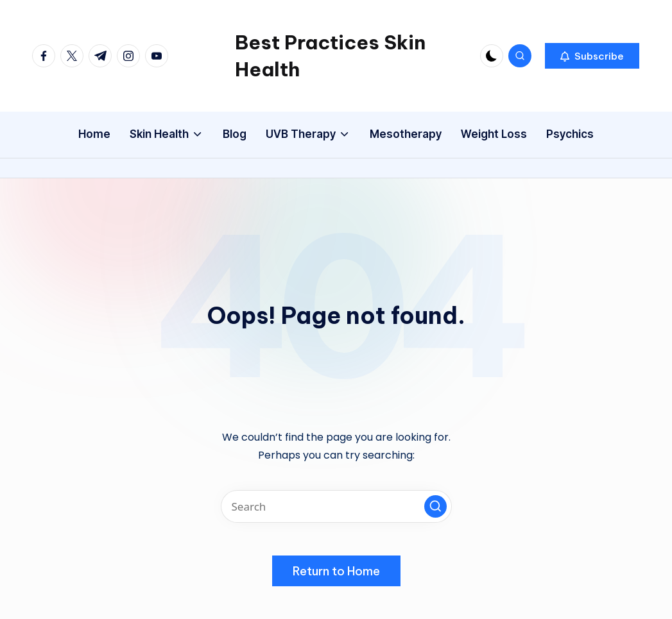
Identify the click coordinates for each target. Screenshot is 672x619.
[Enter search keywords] (336, 506)
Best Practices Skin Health (330, 56)
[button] (592, 56)
